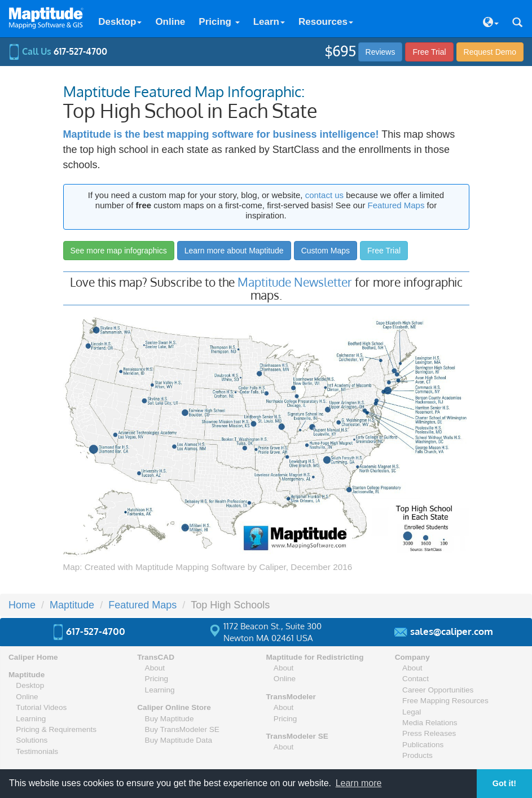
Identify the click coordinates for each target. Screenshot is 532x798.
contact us (324, 195)
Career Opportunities (438, 690)
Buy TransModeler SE (182, 729)
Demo (490, 52)
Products (417, 755)
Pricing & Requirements (56, 729)
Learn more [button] (359, 783)
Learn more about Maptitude (234, 251)
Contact (416, 679)
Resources (326, 22)
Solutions (32, 740)
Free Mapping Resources (445, 701)
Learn (269, 22)
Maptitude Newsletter (295, 282)
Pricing (219, 22)
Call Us (58, 51)
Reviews (381, 52)
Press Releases (429, 733)
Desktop (120, 22)
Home (22, 605)
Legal (412, 712)
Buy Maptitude (170, 719)
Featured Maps (396, 205)
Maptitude (72, 605)
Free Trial (429, 52)
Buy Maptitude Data (179, 740)
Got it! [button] (504, 783)
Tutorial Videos (41, 707)
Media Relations (430, 723)
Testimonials (37, 751)
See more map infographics (119, 251)
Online (170, 22)
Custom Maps (326, 251)
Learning (31, 719)
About (155, 668)
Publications (423, 745)
